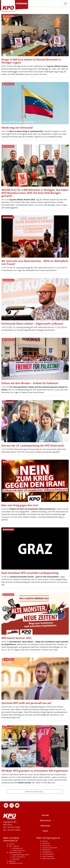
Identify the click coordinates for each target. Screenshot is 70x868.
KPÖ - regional (14, 846)
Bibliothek (16, 859)
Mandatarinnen (18, 848)
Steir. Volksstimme (19, 857)
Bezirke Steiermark (19, 850)
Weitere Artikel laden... (35, 792)
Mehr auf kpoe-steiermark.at (11, 839)
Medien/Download (15, 852)
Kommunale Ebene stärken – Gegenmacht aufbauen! (32, 324)
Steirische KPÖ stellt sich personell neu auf (26, 703)
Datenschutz (45, 820)
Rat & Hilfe (46, 843)
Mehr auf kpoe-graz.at (48, 838)
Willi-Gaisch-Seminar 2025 (16, 638)
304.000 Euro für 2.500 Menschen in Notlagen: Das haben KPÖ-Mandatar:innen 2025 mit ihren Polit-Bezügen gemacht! (35, 193)
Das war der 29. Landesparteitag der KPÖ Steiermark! (33, 445)
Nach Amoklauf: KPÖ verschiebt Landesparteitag (30, 573)
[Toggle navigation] (65, 3)
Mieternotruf (47, 845)
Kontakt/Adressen (48, 854)
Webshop (12, 861)
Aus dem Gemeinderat (50, 848)
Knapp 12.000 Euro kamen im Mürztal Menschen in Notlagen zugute (31, 61)
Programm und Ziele (16, 863)
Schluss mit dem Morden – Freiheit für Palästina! (30, 383)
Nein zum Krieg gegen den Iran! (20, 505)
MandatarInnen (47, 852)
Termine (12, 844)
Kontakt (45, 815)
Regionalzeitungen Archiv (21, 855)
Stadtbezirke (46, 850)
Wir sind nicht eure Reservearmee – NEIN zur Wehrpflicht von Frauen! (35, 262)
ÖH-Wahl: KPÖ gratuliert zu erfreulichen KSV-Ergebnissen (35, 771)
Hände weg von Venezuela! (17, 128)
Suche (45, 831)
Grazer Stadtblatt (48, 856)
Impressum (45, 826)
